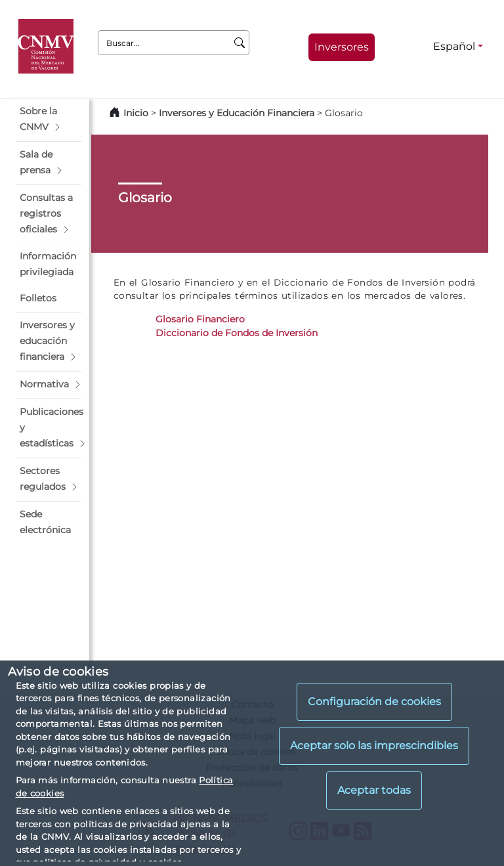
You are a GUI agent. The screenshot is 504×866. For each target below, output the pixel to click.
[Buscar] (240, 43)
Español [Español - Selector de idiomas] (454, 46)
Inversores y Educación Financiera (237, 113)
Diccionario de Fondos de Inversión (237, 333)
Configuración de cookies (374, 702)
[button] (49, 119)
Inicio (136, 113)
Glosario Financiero (200, 319)
